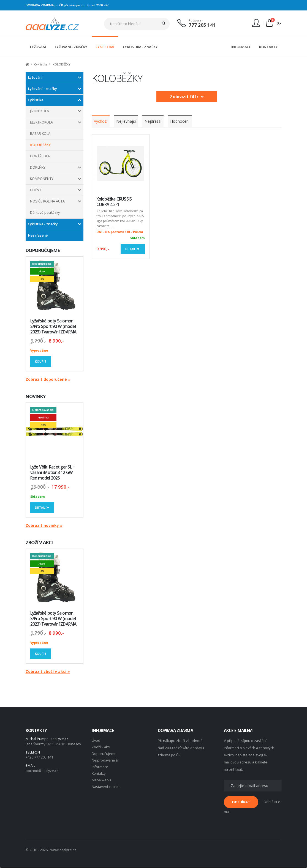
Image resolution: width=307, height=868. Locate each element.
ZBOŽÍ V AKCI (39, 542)
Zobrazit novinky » (44, 525)
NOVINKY (36, 396)
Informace (100, 767)
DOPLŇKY (38, 167)
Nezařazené (38, 235)
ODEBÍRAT (241, 802)
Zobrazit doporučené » (48, 379)
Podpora (195, 20)
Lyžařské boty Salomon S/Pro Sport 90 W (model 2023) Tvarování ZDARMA (53, 326)
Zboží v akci (101, 747)
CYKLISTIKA (105, 47)
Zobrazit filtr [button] (187, 97)
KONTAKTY (268, 47)
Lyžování (35, 77)
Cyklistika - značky (43, 224)
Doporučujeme (104, 754)
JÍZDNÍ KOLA (40, 111)
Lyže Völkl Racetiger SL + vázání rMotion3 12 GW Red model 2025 (53, 473)
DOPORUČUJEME (43, 250)
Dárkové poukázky (45, 213)
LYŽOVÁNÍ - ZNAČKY (71, 47)
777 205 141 (202, 25)
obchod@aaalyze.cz (42, 771)
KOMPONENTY (42, 179)
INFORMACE (241, 47)
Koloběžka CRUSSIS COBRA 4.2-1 (114, 202)
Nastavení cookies (107, 787)
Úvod (96, 740)
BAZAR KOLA (40, 134)
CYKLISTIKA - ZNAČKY (140, 47)
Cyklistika (36, 100)
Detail (42, 507)
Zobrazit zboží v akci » (48, 671)
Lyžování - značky (42, 89)
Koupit (41, 361)
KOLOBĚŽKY (40, 145)
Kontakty (99, 773)
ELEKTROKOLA (41, 122)
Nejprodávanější (105, 760)
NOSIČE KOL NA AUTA (47, 201)
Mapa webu (101, 780)
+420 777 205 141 (39, 757)
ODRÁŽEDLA (40, 156)
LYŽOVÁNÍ (38, 47)
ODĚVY (36, 190)
